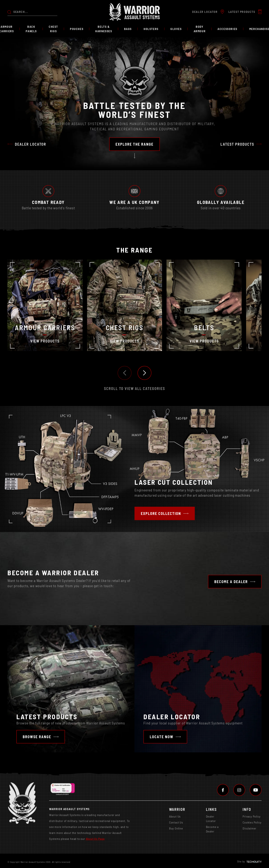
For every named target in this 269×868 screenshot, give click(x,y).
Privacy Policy (252, 816)
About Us (175, 816)
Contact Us (176, 822)
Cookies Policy (252, 822)
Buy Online (176, 828)
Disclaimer (249, 828)
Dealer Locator (211, 819)
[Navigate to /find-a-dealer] (165, 737)
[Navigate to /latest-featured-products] (41, 737)
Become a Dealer (212, 829)
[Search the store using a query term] (35, 12)
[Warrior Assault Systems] (134, 12)
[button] (125, 373)
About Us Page (95, 839)
